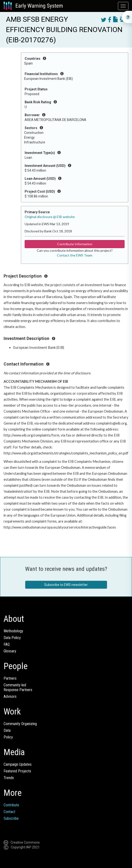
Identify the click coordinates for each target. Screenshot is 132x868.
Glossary (10, 651)
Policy (8, 737)
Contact (9, 812)
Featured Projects (17, 771)
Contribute (11, 805)
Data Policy (12, 638)
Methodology (13, 631)
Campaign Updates (18, 764)
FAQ (7, 644)
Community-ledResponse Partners (18, 687)
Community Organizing (20, 724)
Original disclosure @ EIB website (50, 217)
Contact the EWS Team (75, 255)
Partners (10, 678)
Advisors (10, 696)
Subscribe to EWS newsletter (66, 585)
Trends (9, 778)
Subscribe (11, 818)
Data (7, 730)
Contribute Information (75, 244)
